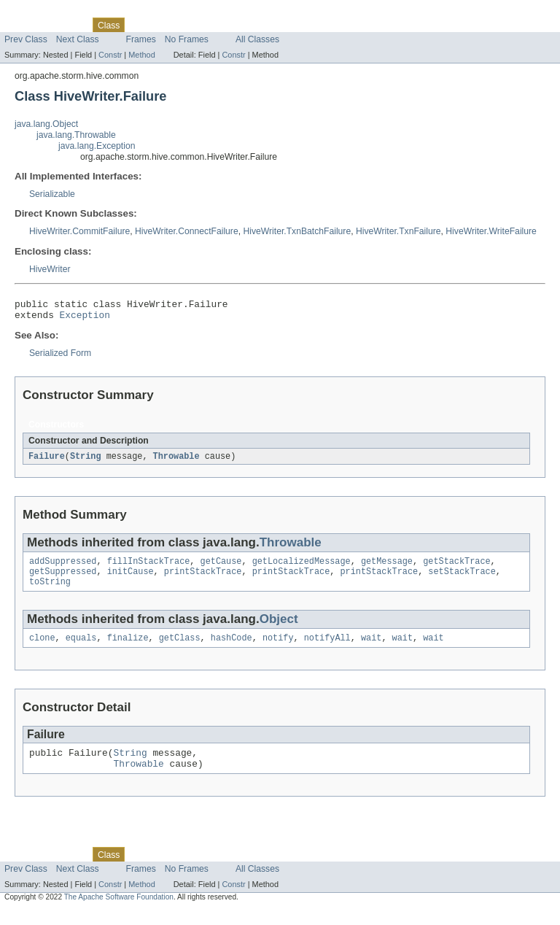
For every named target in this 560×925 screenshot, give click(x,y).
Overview (23, 25)
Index (249, 25)
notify (278, 649)
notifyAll (327, 649)
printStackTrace (203, 579)
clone (42, 649)
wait (371, 649)
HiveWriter (50, 269)
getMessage (387, 568)
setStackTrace (462, 579)
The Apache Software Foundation (119, 912)
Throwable (176, 461)
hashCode (232, 649)
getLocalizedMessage (302, 568)
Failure (47, 461)
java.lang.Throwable (76, 135)
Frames (141, 39)
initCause (131, 579)
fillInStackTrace (149, 568)
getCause (221, 568)
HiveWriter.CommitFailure (79, 231)
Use (141, 25)
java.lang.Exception (97, 146)
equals (81, 649)
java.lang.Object (46, 124)
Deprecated (207, 25)
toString (50, 591)
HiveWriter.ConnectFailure (187, 231)
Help (278, 25)
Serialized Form (60, 357)
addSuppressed (63, 568)
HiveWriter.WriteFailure (491, 231)
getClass (180, 649)
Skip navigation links (40, 12)
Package (67, 25)
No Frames (187, 39)
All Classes (257, 39)
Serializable (52, 194)
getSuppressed (63, 579)
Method (141, 55)
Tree (167, 25)
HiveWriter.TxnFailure (398, 231)
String (86, 461)
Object (279, 628)
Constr (110, 55)
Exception (85, 319)
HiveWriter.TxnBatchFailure (297, 231)
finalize (128, 649)
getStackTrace (456, 568)
